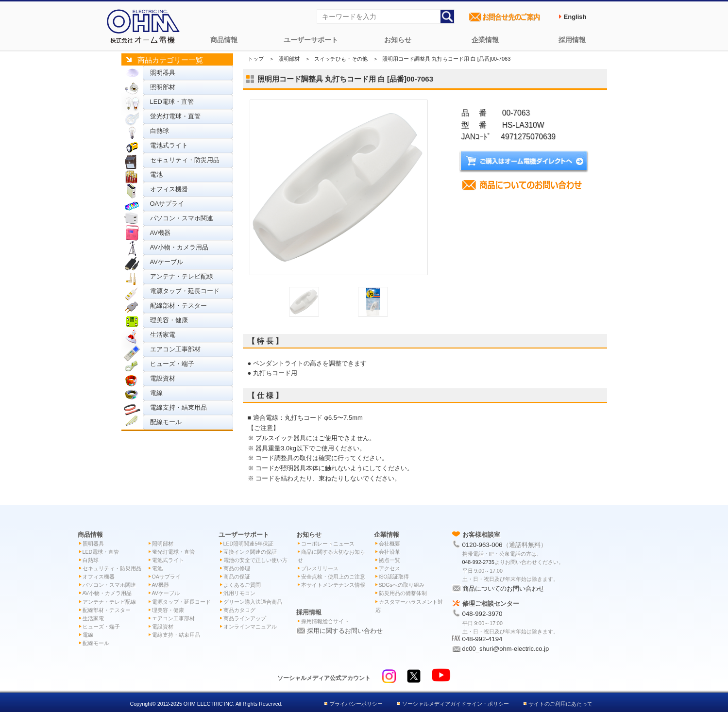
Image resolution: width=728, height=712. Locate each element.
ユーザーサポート (311, 40)
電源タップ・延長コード (185, 291)
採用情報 (572, 40)
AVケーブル (167, 262)
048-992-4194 (483, 639)
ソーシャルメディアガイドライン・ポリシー (456, 704)
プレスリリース (320, 568)
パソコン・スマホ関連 (182, 218)
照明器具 (163, 73)
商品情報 (224, 40)
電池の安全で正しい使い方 (255, 560)
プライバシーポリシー (356, 704)
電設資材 (163, 378)
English (575, 17)
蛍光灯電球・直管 (175, 116)
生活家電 (163, 335)
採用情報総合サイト (325, 621)
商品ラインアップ (245, 618)
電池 (156, 174)
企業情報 (485, 40)
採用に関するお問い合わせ (345, 631)
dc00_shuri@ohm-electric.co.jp (506, 649)
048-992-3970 (483, 614)
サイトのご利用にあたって (560, 704)
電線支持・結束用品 (178, 407)
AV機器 (160, 233)
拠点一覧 (389, 560)
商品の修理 (237, 568)
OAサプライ (167, 204)
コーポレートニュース (328, 544)
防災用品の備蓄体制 (403, 593)
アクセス (389, 568)
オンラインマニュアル (250, 627)
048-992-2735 (478, 562)
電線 (156, 393)
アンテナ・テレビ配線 (182, 276)
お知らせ (398, 40)
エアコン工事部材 (175, 349)
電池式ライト (169, 145)
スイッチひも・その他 (341, 59)
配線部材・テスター (178, 306)
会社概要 (389, 544)
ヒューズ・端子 (172, 364)
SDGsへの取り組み (402, 585)
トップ (256, 59)
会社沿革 (389, 552)
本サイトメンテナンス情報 (333, 585)
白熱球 (160, 131)
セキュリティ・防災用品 (185, 160)
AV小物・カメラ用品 (179, 247)
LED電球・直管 (172, 102)
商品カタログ (239, 610)
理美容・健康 (169, 320)
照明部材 (163, 87)
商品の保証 (237, 577)
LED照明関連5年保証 (249, 544)
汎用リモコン (239, 593)
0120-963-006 (483, 545)
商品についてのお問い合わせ (503, 588)
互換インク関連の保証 (250, 552)
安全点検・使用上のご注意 (333, 577)
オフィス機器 (169, 189)
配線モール (166, 422)
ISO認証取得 (394, 577)
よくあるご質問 (242, 585)
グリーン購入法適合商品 (253, 602)
